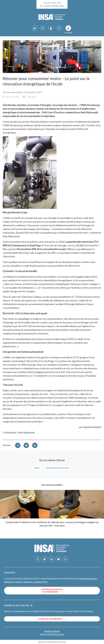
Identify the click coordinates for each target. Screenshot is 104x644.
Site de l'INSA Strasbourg (52, 634)
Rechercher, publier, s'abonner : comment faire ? (26, 582)
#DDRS (37, 468)
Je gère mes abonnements (52, 619)
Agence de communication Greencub (52, 642)
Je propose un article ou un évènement (52, 591)
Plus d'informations (88, 578)
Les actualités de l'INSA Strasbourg (52, 4)
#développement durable (57, 468)
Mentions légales (52, 631)
